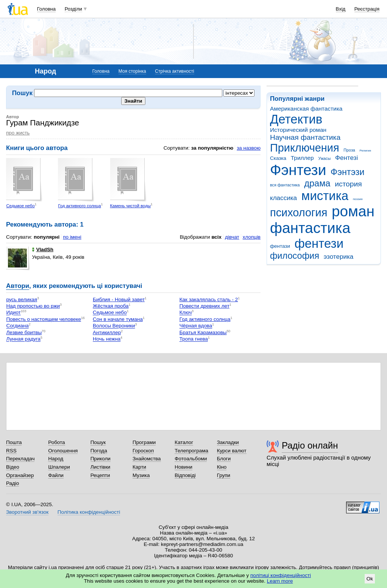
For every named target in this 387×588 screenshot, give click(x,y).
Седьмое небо (20, 206)
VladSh (43, 249)
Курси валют (232, 451)
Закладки (228, 442)
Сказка (278, 158)
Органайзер (20, 475)
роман (353, 211)
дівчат (232, 237)
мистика (325, 196)
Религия (365, 151)
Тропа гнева (194, 339)
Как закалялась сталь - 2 (209, 299)
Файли (56, 475)
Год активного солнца (79, 206)
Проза (349, 150)
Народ (56, 459)
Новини (183, 467)
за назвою (249, 148)
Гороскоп (143, 451)
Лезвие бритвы (24, 332)
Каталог (184, 442)
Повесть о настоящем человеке (44, 319)
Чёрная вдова (196, 326)
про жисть (18, 133)
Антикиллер (107, 332)
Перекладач (20, 459)
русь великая (22, 299)
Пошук (98, 442)
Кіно (222, 467)
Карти (139, 467)
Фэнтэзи (347, 172)
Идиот (13, 313)
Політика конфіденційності (89, 512)
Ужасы (324, 158)
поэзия (358, 199)
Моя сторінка (132, 71)
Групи (224, 475)
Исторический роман (298, 130)
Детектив (296, 119)
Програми (144, 442)
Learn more (280, 581)
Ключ (186, 313)
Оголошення (63, 451)
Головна (46, 9)
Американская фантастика (306, 109)
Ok (370, 579)
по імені (72, 237)
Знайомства (147, 459)
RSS (11, 451)
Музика (141, 475)
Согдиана (17, 326)
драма (317, 183)
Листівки (101, 467)
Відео (13, 467)
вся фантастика (285, 185)
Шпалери (59, 467)
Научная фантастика (305, 137)
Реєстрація (367, 9)
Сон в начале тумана (118, 319)
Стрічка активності (174, 71)
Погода (99, 451)
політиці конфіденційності (281, 575)
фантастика (310, 228)
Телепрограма (191, 451)
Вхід (341, 9)
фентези (319, 243)
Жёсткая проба (111, 306)
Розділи (73, 9)
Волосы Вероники (114, 326)
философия (295, 256)
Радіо (12, 483)
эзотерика (339, 257)
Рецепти (100, 475)
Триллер (302, 158)
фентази (280, 246)
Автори (18, 286)
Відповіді (185, 475)
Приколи (101, 459)
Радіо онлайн (310, 445)
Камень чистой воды (130, 206)
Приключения (305, 148)
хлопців (252, 237)
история (348, 184)
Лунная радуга (23, 339)
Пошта (14, 442)
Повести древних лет (204, 306)
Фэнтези (298, 170)
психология (299, 213)
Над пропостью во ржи (33, 306)
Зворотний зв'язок (27, 512)
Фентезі (346, 158)
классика (283, 198)
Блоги (224, 459)
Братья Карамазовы (203, 332)
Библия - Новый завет (119, 299)
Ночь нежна (107, 339)
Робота (56, 442)
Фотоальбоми (191, 459)
